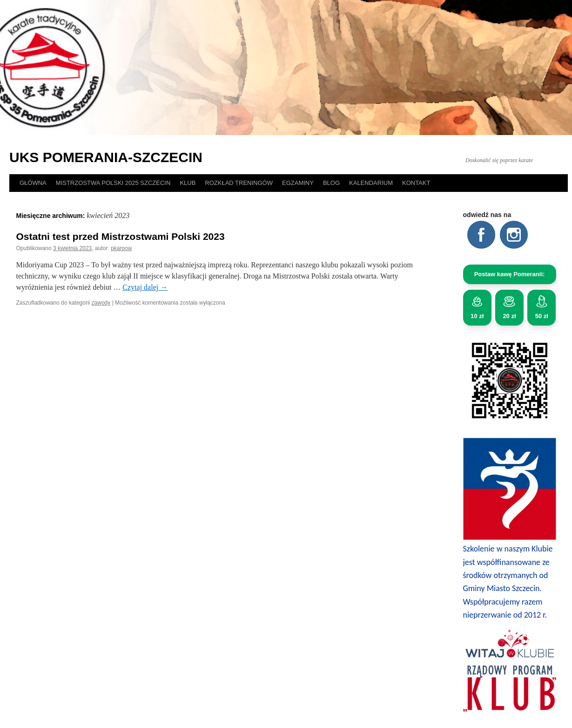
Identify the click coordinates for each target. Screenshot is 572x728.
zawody (101, 303)
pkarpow (121, 248)
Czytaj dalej (145, 287)
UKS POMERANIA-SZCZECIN (106, 157)
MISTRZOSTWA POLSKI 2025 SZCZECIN (113, 183)
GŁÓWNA (33, 183)
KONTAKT (416, 183)
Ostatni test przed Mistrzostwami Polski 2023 (121, 236)
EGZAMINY (298, 183)
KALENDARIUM (371, 183)
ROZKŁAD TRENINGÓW (239, 183)
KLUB (188, 183)
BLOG (331, 183)
